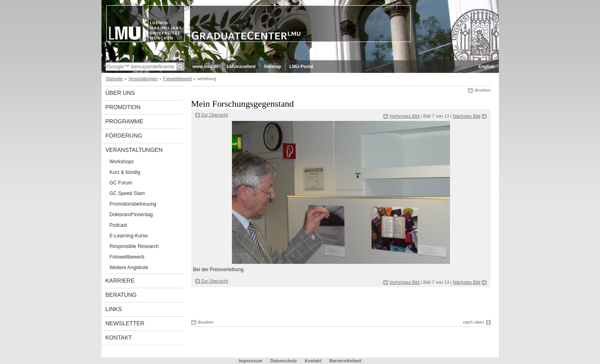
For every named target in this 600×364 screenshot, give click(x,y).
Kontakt (119, 338)
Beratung (121, 295)
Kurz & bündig (125, 172)
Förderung (124, 136)
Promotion (123, 107)
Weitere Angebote (129, 268)
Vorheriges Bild (404, 116)
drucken (482, 90)
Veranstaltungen (143, 79)
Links (114, 309)
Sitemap (272, 66)
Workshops (122, 162)
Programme (125, 121)
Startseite (115, 79)
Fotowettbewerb (178, 79)
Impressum (250, 361)
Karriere (120, 281)
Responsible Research (134, 246)
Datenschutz (283, 361)
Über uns (120, 93)
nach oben (473, 322)
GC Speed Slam (127, 193)
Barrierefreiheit (345, 361)
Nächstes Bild (467, 116)
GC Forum (121, 183)
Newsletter (125, 323)
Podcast (118, 225)
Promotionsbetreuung (133, 204)
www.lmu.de (206, 66)
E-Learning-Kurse (129, 236)
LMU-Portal (301, 66)
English (487, 66)
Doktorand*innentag (131, 215)
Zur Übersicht (215, 115)
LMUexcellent (241, 66)
